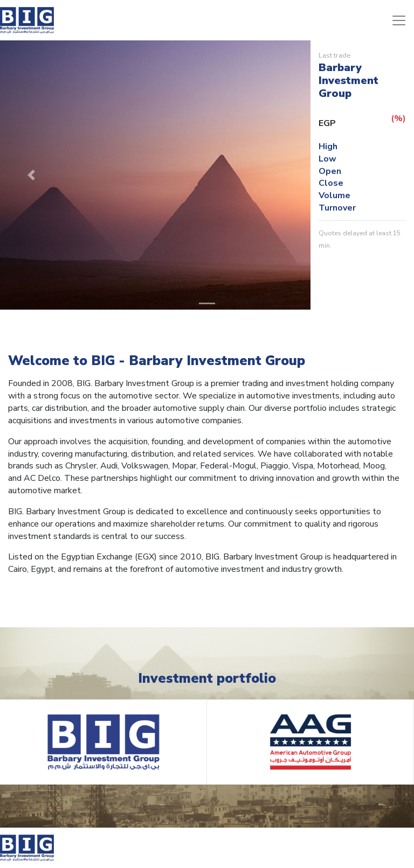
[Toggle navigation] (399, 20)
